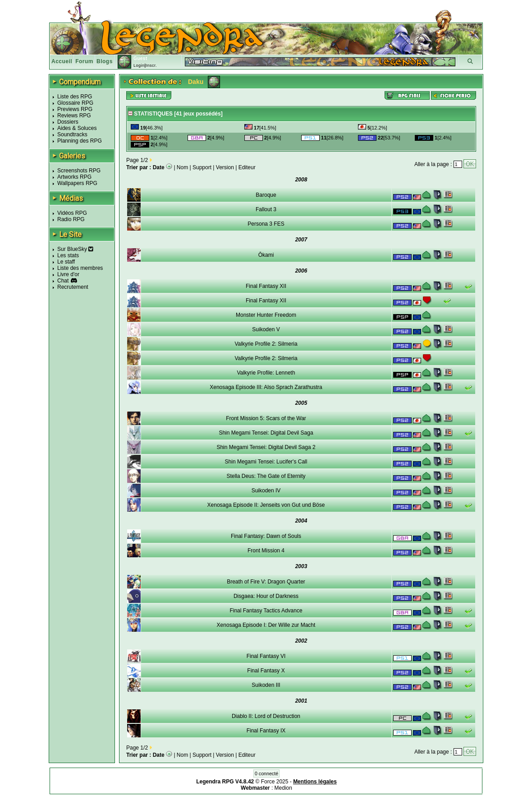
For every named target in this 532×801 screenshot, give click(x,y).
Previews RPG (75, 109)
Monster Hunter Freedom (266, 315)
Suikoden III (266, 685)
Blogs (105, 61)
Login (139, 65)
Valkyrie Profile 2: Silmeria (266, 344)
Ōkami (266, 255)
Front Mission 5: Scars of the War (266, 418)
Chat (63, 281)
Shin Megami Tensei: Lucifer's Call (266, 462)
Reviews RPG (74, 116)
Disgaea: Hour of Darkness (266, 596)
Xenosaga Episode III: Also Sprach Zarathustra (266, 387)
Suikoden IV (266, 491)
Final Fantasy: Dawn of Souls (266, 536)
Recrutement (73, 287)
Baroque (266, 195)
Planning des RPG (80, 141)
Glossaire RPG (75, 103)
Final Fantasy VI (266, 656)
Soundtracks (72, 134)
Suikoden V (266, 329)
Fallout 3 (266, 209)
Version (225, 167)
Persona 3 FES (266, 224)
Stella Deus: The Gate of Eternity (266, 476)
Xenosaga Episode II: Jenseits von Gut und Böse (266, 505)
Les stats (68, 255)
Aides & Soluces (77, 128)
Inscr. (151, 65)
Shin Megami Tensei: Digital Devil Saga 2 (266, 447)
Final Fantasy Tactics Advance (266, 611)
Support (202, 167)
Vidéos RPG (72, 213)
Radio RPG (71, 219)
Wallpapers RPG (77, 183)
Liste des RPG (75, 97)
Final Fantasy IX (266, 731)
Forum (84, 61)
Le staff (66, 262)
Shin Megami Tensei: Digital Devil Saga (266, 433)
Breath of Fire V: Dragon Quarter (266, 582)
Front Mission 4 (266, 551)
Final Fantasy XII (266, 286)
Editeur (247, 167)
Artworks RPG (74, 177)
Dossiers (68, 122)
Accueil (62, 61)
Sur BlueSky (75, 249)
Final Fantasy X (266, 671)
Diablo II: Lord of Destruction (266, 716)
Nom (182, 167)
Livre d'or (68, 274)
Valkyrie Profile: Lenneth (266, 373)
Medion (283, 788)
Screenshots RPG (79, 171)
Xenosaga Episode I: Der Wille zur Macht (266, 625)
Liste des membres (80, 268)
